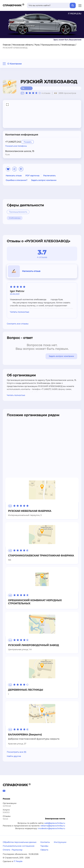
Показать (28, 142)
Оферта (44, 850)
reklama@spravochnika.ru (53, 826)
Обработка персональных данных (20, 842)
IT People (18, 861)
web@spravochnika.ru (55, 823)
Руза (37, 45)
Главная (7, 45)
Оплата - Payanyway (13, 850)
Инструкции (60, 842)
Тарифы (44, 846)
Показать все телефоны (16, 146)
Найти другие (14, 756)
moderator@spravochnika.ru (51, 828)
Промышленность (50, 45)
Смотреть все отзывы (18, 324)
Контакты (45, 842)
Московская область (23, 45)
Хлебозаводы (68, 45)
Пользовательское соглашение (19, 846)
